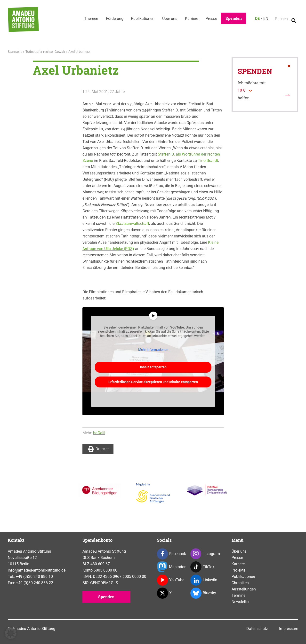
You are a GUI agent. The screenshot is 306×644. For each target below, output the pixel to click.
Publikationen (142, 19)
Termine (238, 595)
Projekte (238, 570)
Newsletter (241, 602)
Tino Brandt (208, 161)
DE (257, 19)
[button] (11, 633)
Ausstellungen (244, 589)
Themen (91, 19)
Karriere (191, 19)
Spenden (234, 18)
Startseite (15, 52)
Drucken (99, 449)
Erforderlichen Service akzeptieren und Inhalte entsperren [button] (153, 382)
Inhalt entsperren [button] (153, 367)
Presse (211, 19)
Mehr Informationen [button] (153, 350)
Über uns (169, 19)
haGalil (99, 433)
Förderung (114, 19)
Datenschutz (257, 629)
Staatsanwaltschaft (132, 224)
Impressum (289, 629)
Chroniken (240, 583)
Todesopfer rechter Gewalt (45, 52)
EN (266, 19)
